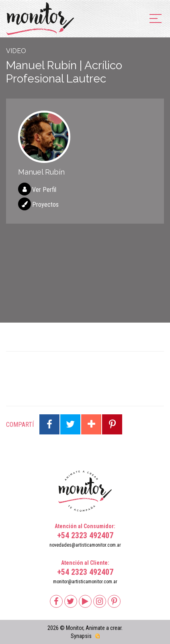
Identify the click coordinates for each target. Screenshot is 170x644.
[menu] (156, 19)
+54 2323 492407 (85, 535)
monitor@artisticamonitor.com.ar (85, 582)
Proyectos (45, 205)
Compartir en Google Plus (91, 424)
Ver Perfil (44, 190)
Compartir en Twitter (70, 424)
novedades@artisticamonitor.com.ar (85, 545)
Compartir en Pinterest (112, 424)
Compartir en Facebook (49, 424)
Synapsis (81, 636)
